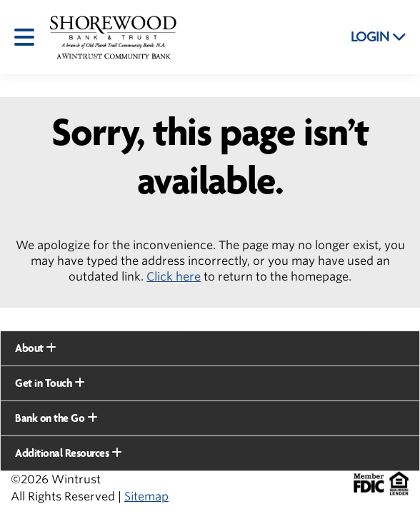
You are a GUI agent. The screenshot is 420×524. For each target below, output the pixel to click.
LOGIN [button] (379, 37)
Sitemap (146, 497)
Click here (174, 277)
